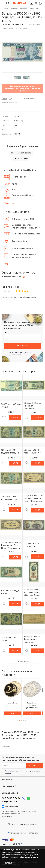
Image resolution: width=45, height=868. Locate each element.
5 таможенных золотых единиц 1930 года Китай (32, 592)
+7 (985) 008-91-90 (11, 798)
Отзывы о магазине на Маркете (23, 833)
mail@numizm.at (10, 801)
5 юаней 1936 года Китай (10, 592)
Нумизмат (20, 3)
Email (6, 333)
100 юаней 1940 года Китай (31, 545)
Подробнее (9, 203)
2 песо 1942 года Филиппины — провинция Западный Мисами (33, 639)
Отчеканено (12, 844)
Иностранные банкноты (21, 153)
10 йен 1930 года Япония (9, 639)
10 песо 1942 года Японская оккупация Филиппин (32, 406)
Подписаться (22, 346)
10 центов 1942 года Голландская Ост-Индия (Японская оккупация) (34, 498)
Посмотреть (13, 713)
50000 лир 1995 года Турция (11, 406)
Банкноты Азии (21, 159)
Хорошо (8, 863)
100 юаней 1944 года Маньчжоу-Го (10, 451)
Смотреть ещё (22, 661)
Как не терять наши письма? (23, 824)
